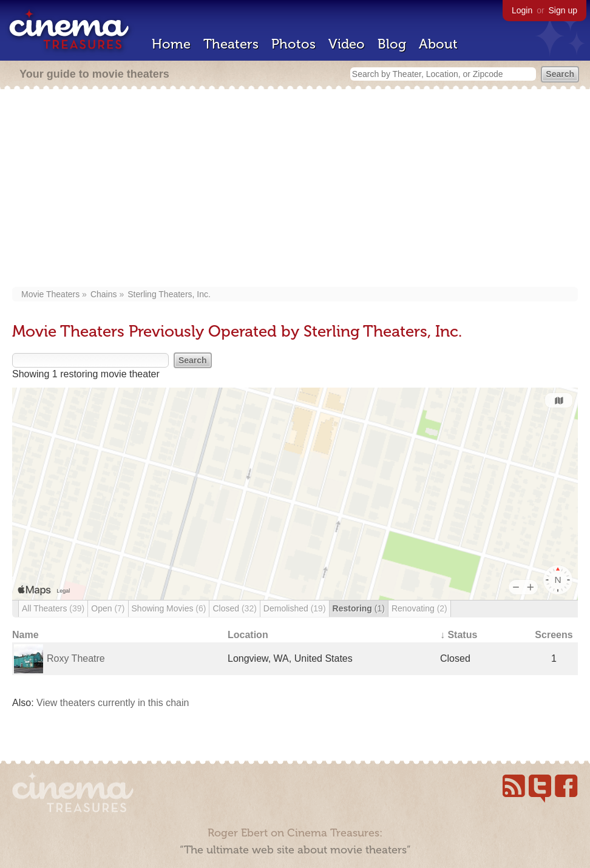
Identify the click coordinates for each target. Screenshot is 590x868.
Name (25, 635)
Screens (554, 635)
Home (171, 44)
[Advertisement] (295, 189)
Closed (234, 608)
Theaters (231, 44)
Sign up (563, 10)
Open (108, 608)
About (438, 44)
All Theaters (53, 608)
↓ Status (459, 635)
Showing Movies (169, 608)
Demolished (295, 608)
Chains (104, 294)
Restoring (359, 608)
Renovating (419, 608)
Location (248, 635)
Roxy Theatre (76, 658)
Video (347, 44)
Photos (293, 44)
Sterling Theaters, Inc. (169, 294)
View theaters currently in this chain (113, 703)
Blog (392, 44)
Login (522, 10)
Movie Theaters (50, 294)
